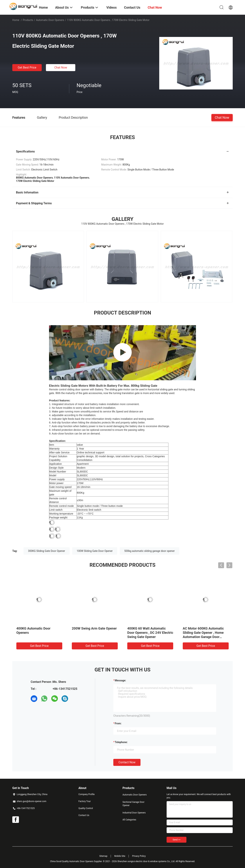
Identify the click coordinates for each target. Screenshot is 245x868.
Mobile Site (120, 856)
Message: (120, 680)
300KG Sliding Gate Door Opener (47, 551)
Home (16, 20)
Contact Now (127, 762)
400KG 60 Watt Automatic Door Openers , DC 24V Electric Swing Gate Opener (150, 633)
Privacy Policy (139, 856)
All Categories (129, 820)
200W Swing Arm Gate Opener (94, 628)
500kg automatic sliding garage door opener (149, 551)
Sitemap (103, 856)
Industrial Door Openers (134, 813)
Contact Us (84, 815)
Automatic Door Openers (50, 20)
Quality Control (86, 808)
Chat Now (61, 68)
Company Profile (87, 794)
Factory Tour (85, 801)
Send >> (176, 840)
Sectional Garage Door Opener (133, 804)
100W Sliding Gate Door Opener (95, 551)
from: (118, 723)
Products (28, 20)
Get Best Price (27, 68)
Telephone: (121, 742)
